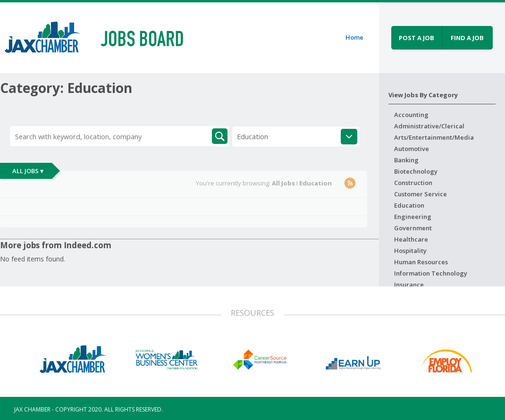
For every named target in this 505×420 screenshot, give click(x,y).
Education (409, 205)
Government (413, 228)
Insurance (409, 285)
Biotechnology (416, 171)
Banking (406, 160)
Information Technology (431, 273)
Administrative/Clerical (429, 126)
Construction (413, 183)
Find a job (467, 38)
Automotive (412, 149)
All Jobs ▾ (28, 171)
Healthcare (411, 239)
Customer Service (421, 194)
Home (354, 37)
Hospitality (410, 251)
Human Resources (421, 262)
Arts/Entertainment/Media (434, 137)
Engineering (413, 217)
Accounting (411, 115)
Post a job (417, 38)
